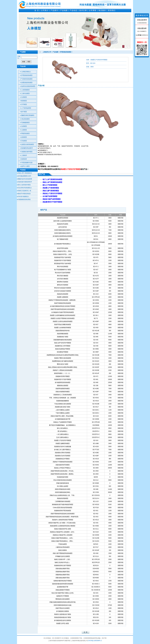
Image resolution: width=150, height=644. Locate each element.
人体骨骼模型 (25, 90)
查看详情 (120, 218)
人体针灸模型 (25, 94)
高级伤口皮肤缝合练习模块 (63, 614)
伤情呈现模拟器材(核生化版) (63, 605)
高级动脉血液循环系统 (63, 569)
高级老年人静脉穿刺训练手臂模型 (63, 520)
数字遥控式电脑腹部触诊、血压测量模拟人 (63, 425)
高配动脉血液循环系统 (63, 578)
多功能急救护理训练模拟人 (63, 244)
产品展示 (54, 10)
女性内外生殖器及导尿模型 (63, 291)
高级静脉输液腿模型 (63, 401)
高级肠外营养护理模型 (63, 376)
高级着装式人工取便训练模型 (63, 395)
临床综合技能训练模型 (28, 86)
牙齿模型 (24, 141)
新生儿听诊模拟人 (63, 428)
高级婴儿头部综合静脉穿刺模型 (63, 321)
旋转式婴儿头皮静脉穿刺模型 (63, 221)
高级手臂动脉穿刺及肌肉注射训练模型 (63, 309)
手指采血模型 (63, 544)
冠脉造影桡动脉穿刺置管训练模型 (63, 584)
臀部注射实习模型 (63, 364)
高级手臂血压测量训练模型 (63, 325)
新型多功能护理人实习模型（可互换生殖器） (63, 523)
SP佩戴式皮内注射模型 (63, 556)
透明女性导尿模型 (63, 285)
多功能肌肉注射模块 (63, 611)
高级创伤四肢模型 (63, 498)
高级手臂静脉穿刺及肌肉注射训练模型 (63, 514)
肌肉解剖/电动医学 (27, 148)
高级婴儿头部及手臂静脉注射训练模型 (63, 318)
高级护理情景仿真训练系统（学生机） (63, 471)
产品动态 (73, 10)
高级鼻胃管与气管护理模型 (63, 260)
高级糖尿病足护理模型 (63, 459)
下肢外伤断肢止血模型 (63, 413)
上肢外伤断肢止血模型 (63, 410)
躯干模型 (24, 112)
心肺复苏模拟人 (26, 72)
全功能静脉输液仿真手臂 (63, 419)
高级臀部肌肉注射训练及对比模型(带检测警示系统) (63, 355)
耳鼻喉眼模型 (25, 123)
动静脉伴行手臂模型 (63, 596)
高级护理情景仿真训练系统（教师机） (63, 474)
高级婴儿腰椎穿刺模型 (63, 443)
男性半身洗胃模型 (63, 267)
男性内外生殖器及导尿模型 (63, 288)
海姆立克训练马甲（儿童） (63, 559)
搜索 (24, 62)
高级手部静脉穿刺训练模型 (63, 303)
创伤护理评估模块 (63, 248)
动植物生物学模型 (27, 152)
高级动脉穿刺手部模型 (63, 465)
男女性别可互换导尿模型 (63, 273)
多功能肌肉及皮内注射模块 (63, 620)
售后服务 (102, 10)
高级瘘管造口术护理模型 (63, 346)
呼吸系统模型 (25, 134)
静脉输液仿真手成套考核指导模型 (63, 504)
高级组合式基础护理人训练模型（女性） (63, 532)
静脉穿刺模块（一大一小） (63, 373)
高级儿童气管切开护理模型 (63, 343)
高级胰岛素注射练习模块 (63, 407)
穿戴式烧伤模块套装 (63, 483)
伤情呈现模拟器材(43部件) (63, 233)
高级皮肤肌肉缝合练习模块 (63, 617)
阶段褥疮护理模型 (63, 352)
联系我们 (112, 10)
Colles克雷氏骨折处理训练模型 (63, 508)
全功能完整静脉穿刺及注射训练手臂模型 (63, 306)
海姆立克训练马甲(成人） (63, 562)
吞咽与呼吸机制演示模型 (63, 489)
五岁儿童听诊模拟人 (63, 437)
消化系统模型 (25, 119)
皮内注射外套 (63, 227)
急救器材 (24, 159)
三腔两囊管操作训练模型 (63, 501)
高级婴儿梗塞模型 (63, 297)
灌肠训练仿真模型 (63, 386)
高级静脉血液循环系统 (63, 572)
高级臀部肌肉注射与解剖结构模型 (63, 361)
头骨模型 (24, 97)
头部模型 (24, 126)
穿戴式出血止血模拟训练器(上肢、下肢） (63, 495)
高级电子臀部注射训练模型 (63, 358)
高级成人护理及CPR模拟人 (63, 468)
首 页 (37, 10)
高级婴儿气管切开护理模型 (63, 440)
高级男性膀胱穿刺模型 (63, 389)
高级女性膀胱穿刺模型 (63, 392)
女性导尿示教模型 (63, 279)
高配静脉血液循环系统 (63, 575)
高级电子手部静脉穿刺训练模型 (63, 462)
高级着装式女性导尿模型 (63, 456)
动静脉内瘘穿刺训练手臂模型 (63, 581)
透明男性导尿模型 (63, 282)
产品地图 (64, 10)
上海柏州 (24, 155)
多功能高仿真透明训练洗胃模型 (63, 236)
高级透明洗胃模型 (63, 218)
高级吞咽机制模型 (63, 334)
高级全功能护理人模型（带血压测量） (63, 416)
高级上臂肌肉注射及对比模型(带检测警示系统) (63, 367)
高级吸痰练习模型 (63, 337)
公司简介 (45, 10)
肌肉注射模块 (63, 550)
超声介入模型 (25, 166)
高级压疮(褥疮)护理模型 (63, 349)
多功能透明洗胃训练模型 (63, 382)
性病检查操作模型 (63, 477)
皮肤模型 (24, 137)
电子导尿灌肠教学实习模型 (63, 270)
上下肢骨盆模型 (26, 108)
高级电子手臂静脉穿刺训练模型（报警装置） (63, 300)
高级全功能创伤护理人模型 (63, 529)
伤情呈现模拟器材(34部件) (63, 230)
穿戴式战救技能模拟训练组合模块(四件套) (63, 602)
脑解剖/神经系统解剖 (28, 115)
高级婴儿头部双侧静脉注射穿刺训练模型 (63, 315)
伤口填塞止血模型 (63, 486)
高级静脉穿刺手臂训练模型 (63, 511)
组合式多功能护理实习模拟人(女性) (63, 593)
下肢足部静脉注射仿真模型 (63, 404)
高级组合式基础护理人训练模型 (63, 535)
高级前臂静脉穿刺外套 (63, 331)
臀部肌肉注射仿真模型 (63, 599)
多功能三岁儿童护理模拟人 (63, 450)
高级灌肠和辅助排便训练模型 (63, 340)
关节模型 (24, 104)
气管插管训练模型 (27, 79)
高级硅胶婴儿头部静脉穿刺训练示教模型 (63, 526)
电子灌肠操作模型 (63, 239)
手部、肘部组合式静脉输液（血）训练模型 (63, 398)
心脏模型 (24, 130)
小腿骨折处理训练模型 (63, 547)
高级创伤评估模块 (63, 224)
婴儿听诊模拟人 (63, 431)
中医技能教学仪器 (27, 163)
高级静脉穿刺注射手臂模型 (63, 566)
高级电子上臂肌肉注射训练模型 (63, 370)
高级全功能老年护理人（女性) (63, 254)
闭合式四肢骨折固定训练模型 (63, 480)
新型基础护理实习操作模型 (63, 264)
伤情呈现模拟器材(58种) (63, 492)
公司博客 (93, 10)
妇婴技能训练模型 (27, 83)
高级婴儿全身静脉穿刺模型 (63, 328)
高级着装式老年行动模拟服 (63, 447)
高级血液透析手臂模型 (63, 590)
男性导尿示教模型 (63, 276)
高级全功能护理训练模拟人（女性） (63, 538)
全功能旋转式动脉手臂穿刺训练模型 (63, 312)
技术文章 (83, 10)
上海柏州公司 (47, 52)
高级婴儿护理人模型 (63, 623)
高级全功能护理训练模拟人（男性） (63, 541)
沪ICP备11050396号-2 (95, 641)
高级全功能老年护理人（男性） (63, 251)
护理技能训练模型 (27, 75)
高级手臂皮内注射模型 (63, 608)
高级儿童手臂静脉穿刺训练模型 (63, 553)
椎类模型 (24, 101)
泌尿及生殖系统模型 (28, 144)
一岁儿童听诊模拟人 (63, 434)
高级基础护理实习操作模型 (63, 257)
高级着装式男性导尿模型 (63, 453)
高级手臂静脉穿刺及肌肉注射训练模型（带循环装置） (63, 517)
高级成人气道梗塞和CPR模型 (63, 422)
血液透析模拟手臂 (63, 587)
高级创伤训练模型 (63, 294)
